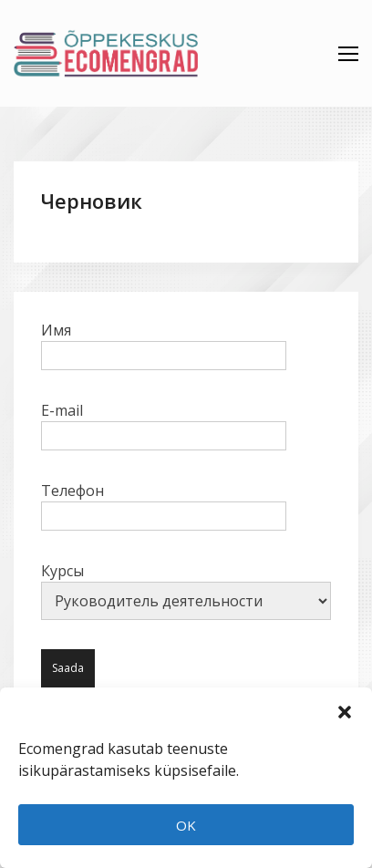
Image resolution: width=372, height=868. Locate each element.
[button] (345, 710)
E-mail (164, 423)
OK (186, 825)
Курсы (186, 590)
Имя (164, 343)
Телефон (164, 503)
